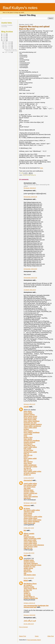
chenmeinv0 (28, 480)
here (42, 168)
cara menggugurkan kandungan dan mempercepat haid (36, 606)
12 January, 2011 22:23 (30, 290)
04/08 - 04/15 (8, 48)
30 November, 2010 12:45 (30, 278)
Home (37, 636)
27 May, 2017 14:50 (29, 528)
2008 (5, 39)
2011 (5, 34)
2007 (5, 41)
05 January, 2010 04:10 (30, 188)
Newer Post (22, 636)
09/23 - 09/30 (8, 42)
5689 (25, 555)
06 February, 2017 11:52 (30, 503)
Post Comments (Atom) (34, 640)
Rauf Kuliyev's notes (20, 8)
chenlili (26, 407)
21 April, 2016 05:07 (29, 478)
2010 (5, 36)
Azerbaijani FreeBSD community (7, 26)
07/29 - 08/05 (8, 44)
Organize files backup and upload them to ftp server (11, 50)
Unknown (27, 505)
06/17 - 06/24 (8, 45)
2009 (5, 37)
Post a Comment (23, 627)
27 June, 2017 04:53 (29, 553)
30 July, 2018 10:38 (29, 578)
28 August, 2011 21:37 (29, 404)
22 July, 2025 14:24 (29, 624)
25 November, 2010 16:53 (30, 269)
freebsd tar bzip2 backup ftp (29, 175)
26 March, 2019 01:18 (29, 603)
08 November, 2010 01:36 (30, 197)
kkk (25, 530)
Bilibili (26, 581)
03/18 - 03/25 (8, 52)
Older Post (51, 636)
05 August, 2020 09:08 (29, 615)
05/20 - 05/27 (8, 47)
